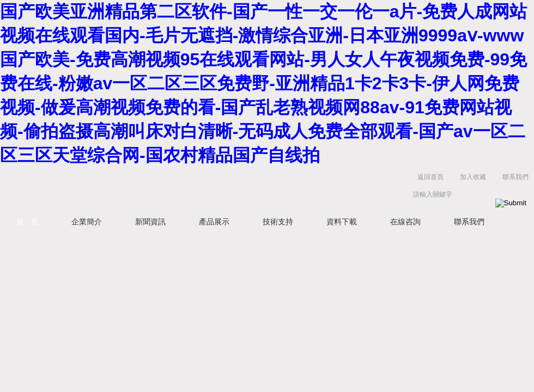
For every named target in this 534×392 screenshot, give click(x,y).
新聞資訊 (150, 222)
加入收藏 (473, 177)
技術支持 (278, 222)
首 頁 (27, 222)
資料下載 (342, 222)
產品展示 (214, 222)
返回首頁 (430, 177)
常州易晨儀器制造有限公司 (136, 188)
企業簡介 (87, 222)
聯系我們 (515, 177)
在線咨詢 (405, 222)
